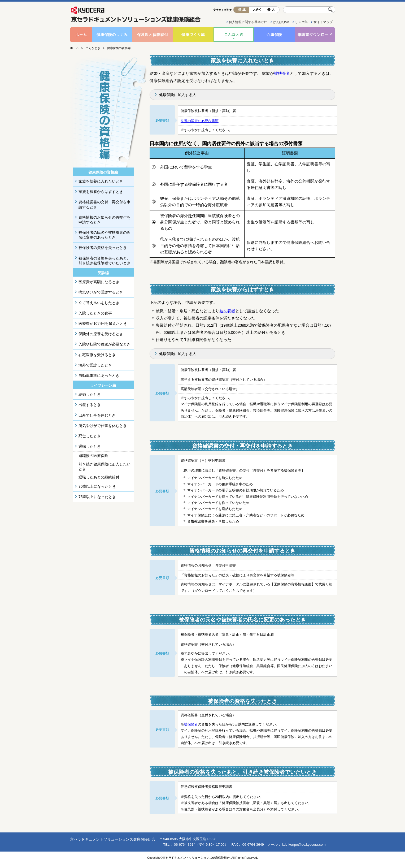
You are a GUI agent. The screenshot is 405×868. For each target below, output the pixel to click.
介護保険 (274, 35)
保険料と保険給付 (153, 35)
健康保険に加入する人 (178, 95)
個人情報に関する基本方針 (248, 22)
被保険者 (191, 724)
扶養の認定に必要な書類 (200, 121)
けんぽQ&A (281, 22)
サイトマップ (323, 22)
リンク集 (301, 22)
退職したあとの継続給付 (99, 477)
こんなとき (234, 35)
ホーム (81, 35)
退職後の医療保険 (93, 456)
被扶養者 (282, 73)
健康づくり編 (193, 35)
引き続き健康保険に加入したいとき (104, 467)
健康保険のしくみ (112, 35)
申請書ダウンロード (315, 35)
